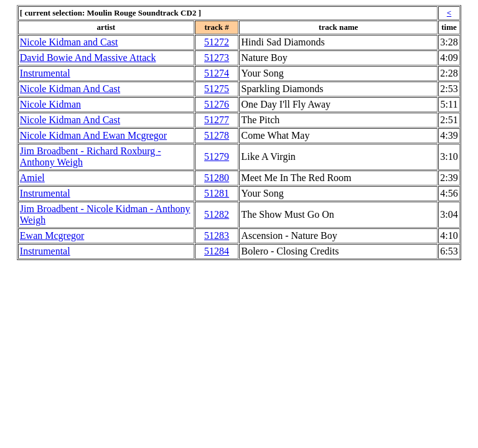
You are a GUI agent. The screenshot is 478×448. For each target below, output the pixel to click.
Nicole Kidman (50, 104)
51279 (217, 156)
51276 (217, 104)
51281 (217, 193)
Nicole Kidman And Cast (70, 89)
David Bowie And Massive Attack (88, 58)
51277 (217, 120)
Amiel (32, 178)
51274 (217, 73)
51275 (217, 89)
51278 (217, 135)
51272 (217, 42)
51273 (217, 58)
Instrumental (45, 73)
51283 (217, 236)
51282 (217, 214)
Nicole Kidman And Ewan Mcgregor (93, 135)
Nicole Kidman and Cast (69, 42)
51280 (217, 178)
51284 (217, 251)
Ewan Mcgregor (52, 236)
